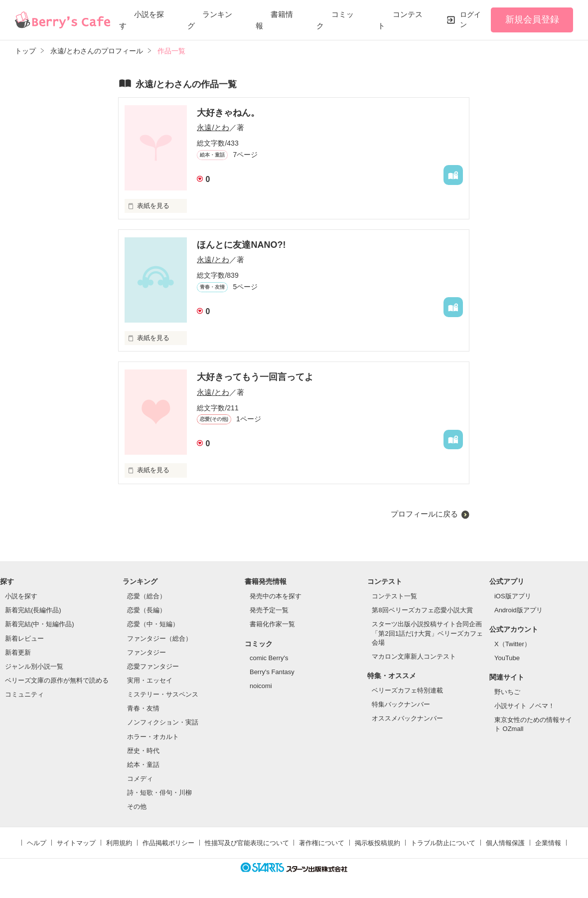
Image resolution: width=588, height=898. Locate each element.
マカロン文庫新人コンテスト (414, 656)
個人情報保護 (505, 843)
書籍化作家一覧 (272, 624)
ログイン (470, 19)
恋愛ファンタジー (153, 666)
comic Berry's (269, 658)
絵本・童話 (143, 765)
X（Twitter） (513, 644)
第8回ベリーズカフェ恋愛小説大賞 (422, 610)
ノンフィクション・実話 (163, 722)
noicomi (261, 686)
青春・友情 (143, 708)
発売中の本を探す (276, 596)
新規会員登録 (532, 19)
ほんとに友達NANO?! (241, 245)
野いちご (507, 692)
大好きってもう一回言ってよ (255, 377)
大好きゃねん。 (228, 113)
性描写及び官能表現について (247, 843)
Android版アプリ (518, 610)
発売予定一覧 (269, 610)
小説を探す (21, 596)
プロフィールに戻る (424, 514)
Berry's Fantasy (272, 672)
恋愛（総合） (147, 596)
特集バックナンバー (401, 704)
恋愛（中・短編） (153, 624)
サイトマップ (76, 843)
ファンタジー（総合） (159, 638)
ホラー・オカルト (153, 737)
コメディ (140, 779)
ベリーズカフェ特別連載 (407, 690)
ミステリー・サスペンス (163, 694)
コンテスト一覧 (394, 596)
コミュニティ (24, 694)
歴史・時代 (143, 751)
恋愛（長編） (147, 610)
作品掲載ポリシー (168, 843)
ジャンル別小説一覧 (34, 666)
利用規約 (119, 843)
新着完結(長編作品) (33, 610)
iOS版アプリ (513, 596)
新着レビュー (24, 638)
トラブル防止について (443, 843)
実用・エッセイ (150, 680)
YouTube (507, 658)
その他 (137, 807)
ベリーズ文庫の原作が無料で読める (57, 680)
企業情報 (548, 843)
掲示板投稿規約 (377, 843)
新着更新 (18, 652)
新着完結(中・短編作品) (40, 624)
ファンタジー (147, 652)
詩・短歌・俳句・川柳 (159, 793)
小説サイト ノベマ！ (524, 706)
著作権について (322, 843)
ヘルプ (37, 843)
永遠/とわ (213, 127)
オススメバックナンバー (407, 718)
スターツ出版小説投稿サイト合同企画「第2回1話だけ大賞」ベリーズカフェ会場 (427, 633)
